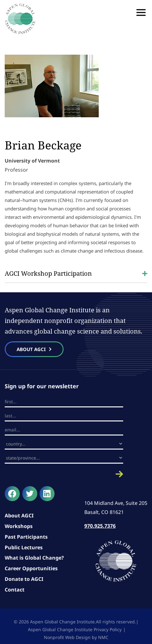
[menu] (141, 13)
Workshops (19, 526)
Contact (15, 590)
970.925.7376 (100, 526)
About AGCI (19, 516)
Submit (64, 474)
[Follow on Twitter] (30, 494)
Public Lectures (24, 547)
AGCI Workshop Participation (76, 273)
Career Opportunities (31, 568)
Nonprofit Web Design (67, 637)
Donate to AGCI (24, 579)
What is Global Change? (34, 558)
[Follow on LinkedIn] (47, 494)
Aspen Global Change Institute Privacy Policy (75, 629)
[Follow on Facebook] (12, 494)
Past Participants (26, 537)
